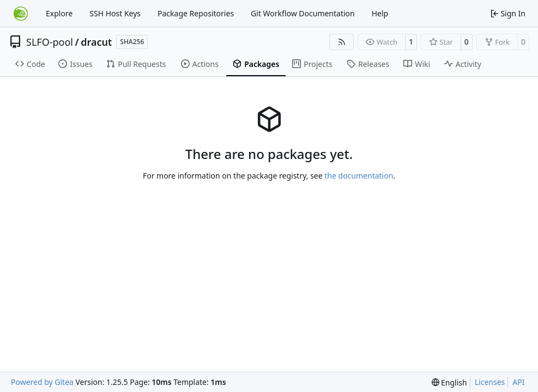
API (518, 382)
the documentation (359, 176)
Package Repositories (196, 13)
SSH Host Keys (115, 13)
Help (380, 13)
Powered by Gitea (42, 382)
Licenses (490, 382)
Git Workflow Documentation (303, 13)
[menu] (449, 382)
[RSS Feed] (342, 42)
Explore (59, 13)
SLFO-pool (50, 42)
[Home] (21, 14)
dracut (96, 42)
